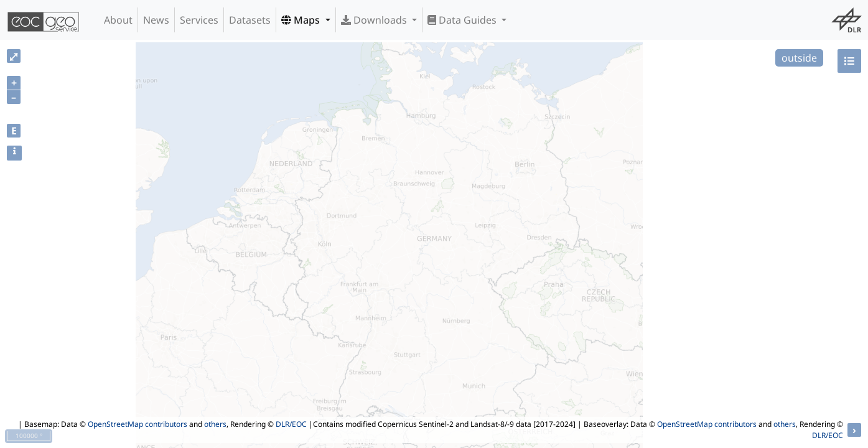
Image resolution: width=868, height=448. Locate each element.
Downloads (375, 20)
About (118, 20)
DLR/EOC (291, 424)
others (215, 424)
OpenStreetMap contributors (138, 424)
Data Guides (463, 20)
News (156, 20)
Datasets (250, 20)
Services (199, 20)
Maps (302, 20)
